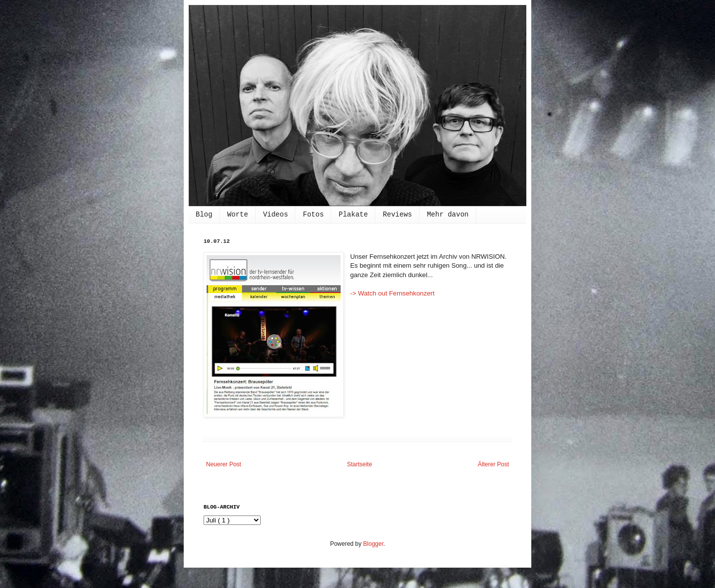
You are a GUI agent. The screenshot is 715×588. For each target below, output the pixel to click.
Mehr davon (448, 215)
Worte (238, 215)
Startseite (360, 464)
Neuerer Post (224, 464)
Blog (204, 215)
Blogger (373, 544)
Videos (276, 215)
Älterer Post (493, 464)
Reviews (397, 215)
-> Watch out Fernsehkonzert (392, 293)
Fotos (313, 215)
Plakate (353, 215)
